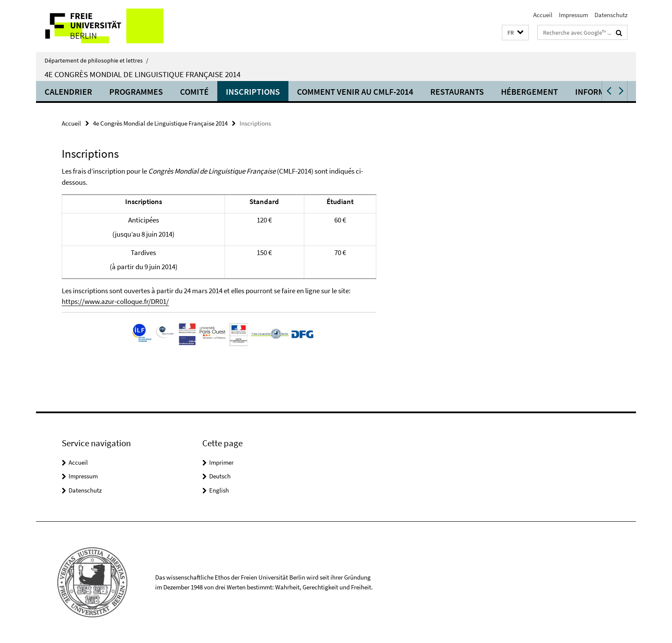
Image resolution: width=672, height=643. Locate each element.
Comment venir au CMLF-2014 (355, 92)
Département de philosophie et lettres (96, 60)
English (219, 490)
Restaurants (457, 92)
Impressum (573, 15)
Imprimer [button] (221, 462)
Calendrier (68, 92)
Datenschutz (611, 15)
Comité (194, 92)
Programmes (136, 92)
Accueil (543, 15)
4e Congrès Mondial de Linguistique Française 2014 (142, 74)
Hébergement (529, 92)
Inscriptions (253, 92)
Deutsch (220, 476)
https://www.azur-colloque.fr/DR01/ (115, 301)
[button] (515, 33)
